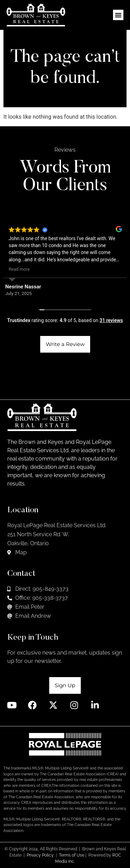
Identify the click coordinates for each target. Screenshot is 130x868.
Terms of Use (72, 855)
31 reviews (111, 320)
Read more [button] (19, 269)
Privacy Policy (40, 855)
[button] (118, 15)
